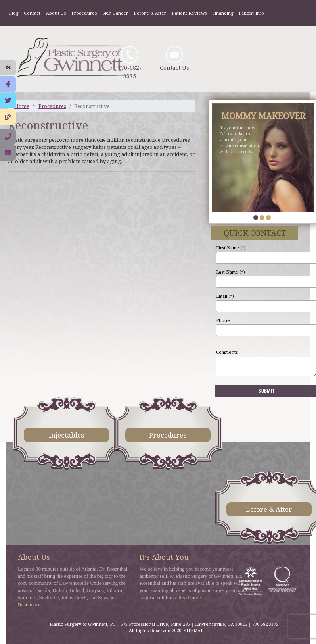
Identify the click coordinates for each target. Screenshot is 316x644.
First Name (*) (231, 248)
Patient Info (251, 13)
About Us (56, 13)
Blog (13, 13)
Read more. (30, 604)
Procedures (84, 13)
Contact (32, 13)
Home (22, 106)
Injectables (66, 435)
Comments (227, 352)
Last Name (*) (231, 272)
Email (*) (225, 296)
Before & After (150, 13)
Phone (223, 320)
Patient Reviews (189, 13)
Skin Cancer (115, 13)
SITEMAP (193, 630)
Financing (223, 13)
